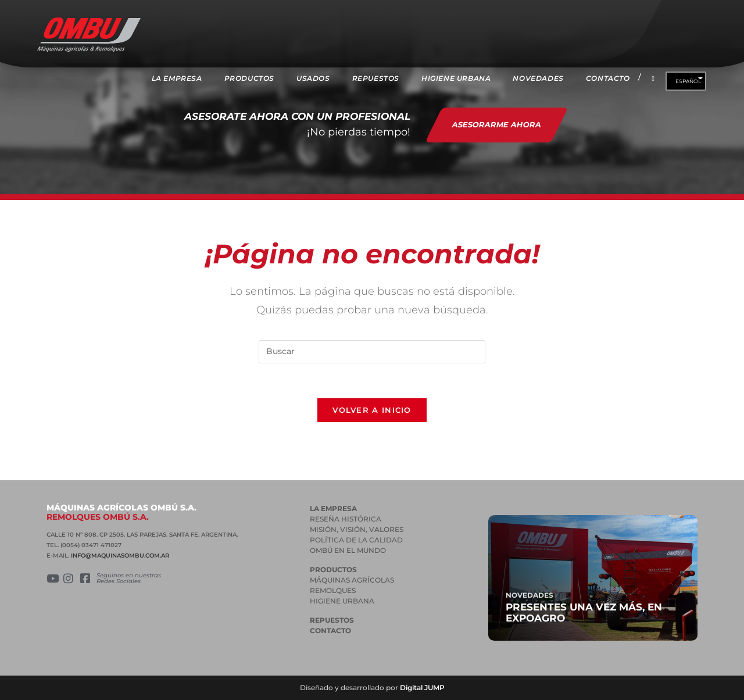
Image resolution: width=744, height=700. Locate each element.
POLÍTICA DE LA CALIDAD (356, 540)
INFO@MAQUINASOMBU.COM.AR (120, 556)
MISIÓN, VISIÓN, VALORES (357, 529)
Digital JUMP (422, 687)
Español (688, 81)
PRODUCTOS (333, 569)
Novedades (530, 595)
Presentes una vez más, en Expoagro (584, 612)
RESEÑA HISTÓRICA (346, 519)
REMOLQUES (333, 590)
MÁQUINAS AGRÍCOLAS (352, 580)
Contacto (330, 631)
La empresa (333, 508)
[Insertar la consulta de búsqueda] (372, 352)
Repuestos (332, 620)
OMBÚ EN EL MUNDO (348, 550)
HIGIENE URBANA (342, 601)
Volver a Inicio (372, 410)
